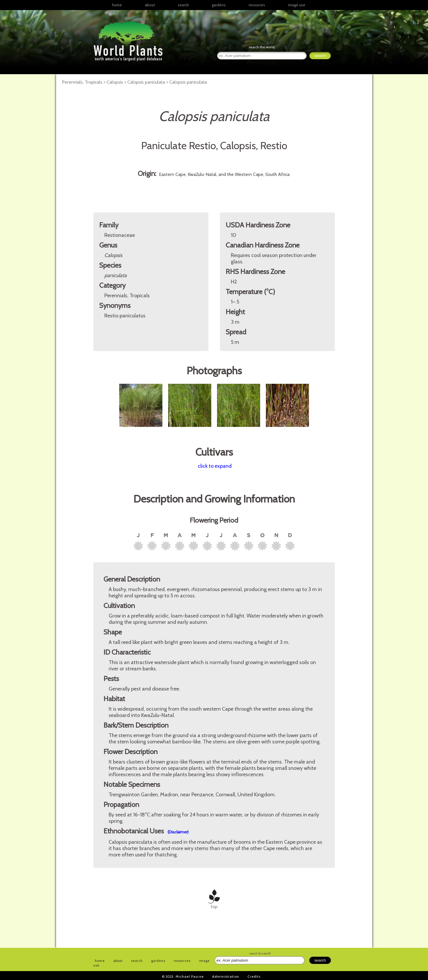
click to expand (215, 466)
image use (297, 5)
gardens (219, 5)
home (117, 5)
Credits (254, 976)
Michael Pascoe (190, 976)
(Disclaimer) (178, 832)
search (183, 5)
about (150, 5)
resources (182, 961)
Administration (226, 976)
